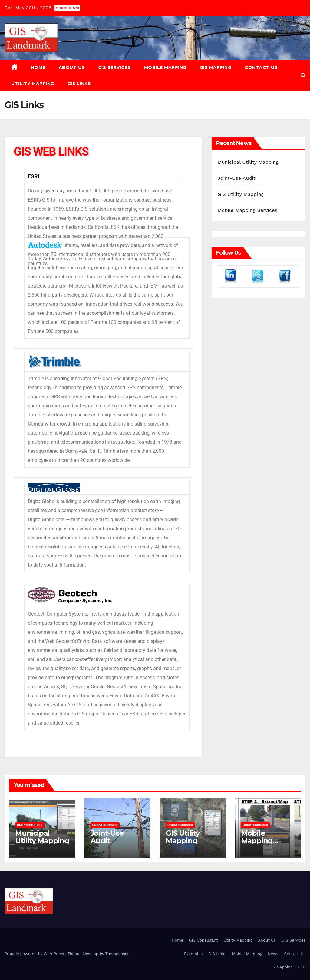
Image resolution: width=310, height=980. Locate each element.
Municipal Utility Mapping (248, 162)
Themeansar (117, 954)
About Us (72, 67)
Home (38, 67)
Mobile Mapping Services (248, 210)
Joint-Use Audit (237, 178)
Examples (193, 954)
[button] (303, 76)
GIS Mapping (216, 67)
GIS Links (79, 84)
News (273, 954)
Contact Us (261, 67)
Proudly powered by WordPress (35, 954)
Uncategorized (30, 825)
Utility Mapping (33, 84)
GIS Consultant (203, 940)
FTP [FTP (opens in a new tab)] (302, 967)
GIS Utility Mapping (241, 194)
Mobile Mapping (165, 67)
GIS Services (114, 67)
